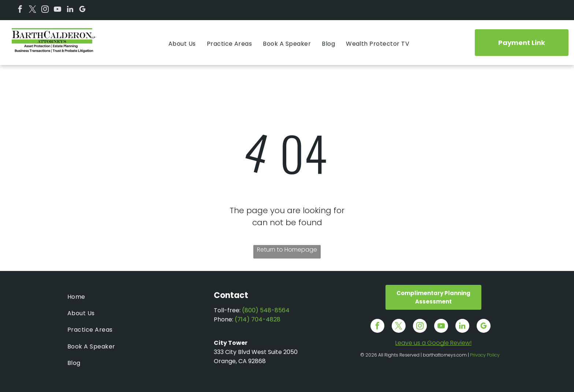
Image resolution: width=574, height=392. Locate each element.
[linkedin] (70, 10)
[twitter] (33, 10)
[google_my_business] (82, 10)
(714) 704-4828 (258, 319)
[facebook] (20, 10)
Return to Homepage (287, 250)
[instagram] (45, 10)
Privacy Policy (485, 355)
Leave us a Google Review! (433, 343)
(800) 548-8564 (266, 310)
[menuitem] (182, 44)
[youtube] (57, 10)
